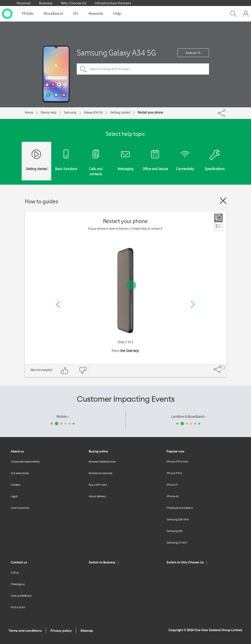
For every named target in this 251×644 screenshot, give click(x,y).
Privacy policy (61, 631)
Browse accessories (101, 473)
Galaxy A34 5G (93, 112)
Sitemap (87, 631)
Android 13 (193, 53)
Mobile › (63, 416)
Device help (49, 112)
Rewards (96, 13)
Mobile (28, 13)
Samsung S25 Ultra (178, 519)
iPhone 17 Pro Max (177, 461)
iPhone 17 (172, 485)
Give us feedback (21, 596)
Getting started (120, 112)
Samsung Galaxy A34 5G (116, 53)
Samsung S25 (174, 531)
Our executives (20, 473)
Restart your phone (150, 112)
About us (17, 451)
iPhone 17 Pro (174, 473)
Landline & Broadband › (188, 416)
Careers (16, 485)
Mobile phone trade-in (180, 508)
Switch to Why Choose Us (188, 562)
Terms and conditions (25, 631)
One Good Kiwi (20, 508)
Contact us (19, 562)
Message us (18, 584)
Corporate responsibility (25, 461)
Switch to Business (105, 562)
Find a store (18, 607)
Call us (15, 572)
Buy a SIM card (98, 485)
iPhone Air (173, 496)
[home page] (7, 13)
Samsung (70, 112)
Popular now (176, 451)
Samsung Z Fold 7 (177, 542)
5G (76, 13)
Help (117, 13)
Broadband (53, 13)
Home (29, 112)
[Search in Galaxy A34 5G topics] (143, 69)
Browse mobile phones (102, 461)
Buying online (98, 451)
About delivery (97, 496)
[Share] (226, 112)
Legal (14, 496)
